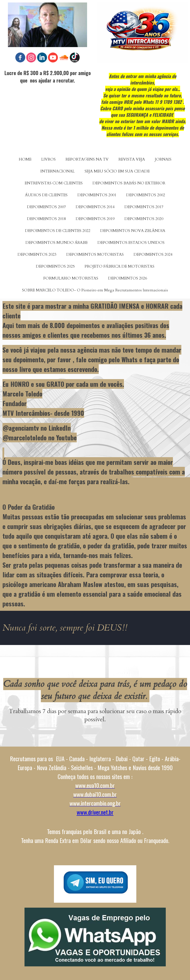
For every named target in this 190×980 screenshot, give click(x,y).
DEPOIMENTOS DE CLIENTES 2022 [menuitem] (58, 231)
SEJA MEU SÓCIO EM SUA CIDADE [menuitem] (117, 171)
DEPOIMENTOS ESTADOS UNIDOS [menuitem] (131, 243)
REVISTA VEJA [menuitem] (132, 159)
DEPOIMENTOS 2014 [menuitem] (95, 207)
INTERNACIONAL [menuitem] (58, 171)
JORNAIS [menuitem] (163, 159)
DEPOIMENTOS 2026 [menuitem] (128, 278)
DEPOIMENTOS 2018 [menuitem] (46, 219)
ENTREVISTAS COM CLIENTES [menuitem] (54, 183)
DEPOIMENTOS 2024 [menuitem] (153, 254)
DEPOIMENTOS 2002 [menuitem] (146, 195)
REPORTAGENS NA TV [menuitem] (87, 159)
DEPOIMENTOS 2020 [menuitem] (144, 219)
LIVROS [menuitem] (48, 159)
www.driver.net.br (95, 812)
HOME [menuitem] (25, 159)
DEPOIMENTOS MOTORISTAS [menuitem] (95, 254)
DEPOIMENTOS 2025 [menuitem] (55, 266)
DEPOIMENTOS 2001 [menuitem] (97, 195)
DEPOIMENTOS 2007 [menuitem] (46, 207)
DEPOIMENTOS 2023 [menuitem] (37, 254)
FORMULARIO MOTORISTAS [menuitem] (71, 278)
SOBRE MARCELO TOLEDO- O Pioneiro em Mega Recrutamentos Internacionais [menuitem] (95, 290)
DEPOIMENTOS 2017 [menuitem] (144, 207)
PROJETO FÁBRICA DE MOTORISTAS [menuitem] (119, 266)
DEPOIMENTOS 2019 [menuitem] (95, 219)
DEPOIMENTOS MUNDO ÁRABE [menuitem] (57, 243)
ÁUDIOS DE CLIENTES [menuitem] (46, 195)
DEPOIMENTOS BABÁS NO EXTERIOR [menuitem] (129, 183)
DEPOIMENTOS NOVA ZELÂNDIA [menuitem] (133, 231)
